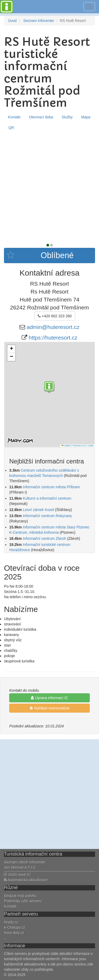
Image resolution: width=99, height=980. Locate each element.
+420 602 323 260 (55, 316)
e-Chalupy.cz (15, 927)
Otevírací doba (41, 117)
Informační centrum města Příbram (51, 487)
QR (11, 128)
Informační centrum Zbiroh (44, 538)
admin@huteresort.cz (53, 327)
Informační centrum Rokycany (47, 516)
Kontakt (14, 117)
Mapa (86, 117)
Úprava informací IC (49, 698)
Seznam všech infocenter (25, 862)
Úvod (12, 21)
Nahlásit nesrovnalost (49, 708)
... (6, 938)
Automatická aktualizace (26, 880)
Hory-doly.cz (14, 933)
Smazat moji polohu (20, 896)
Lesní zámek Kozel (38, 510)
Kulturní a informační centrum (47, 498)
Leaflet (66, 446)
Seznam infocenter (39, 21)
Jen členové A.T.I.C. (20, 867)
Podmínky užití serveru (23, 901)
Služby (67, 117)
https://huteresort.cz (53, 338)
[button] (49, 388)
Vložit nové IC (17, 875)
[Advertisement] (49, 185)
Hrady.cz (11, 922)
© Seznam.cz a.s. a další (82, 446)
